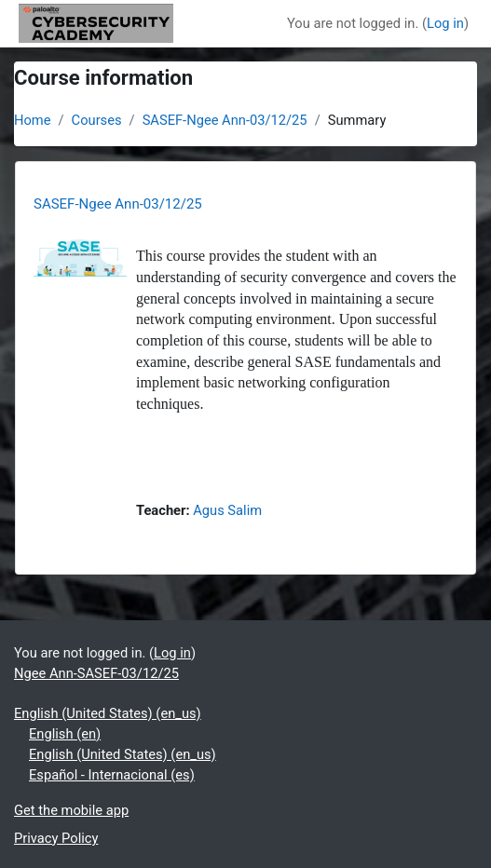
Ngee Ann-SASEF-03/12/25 (96, 673)
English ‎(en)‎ (65, 734)
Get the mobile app (71, 810)
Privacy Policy (56, 838)
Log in (445, 23)
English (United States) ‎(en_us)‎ (108, 713)
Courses (97, 120)
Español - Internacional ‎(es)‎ (112, 775)
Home (33, 120)
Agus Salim (227, 510)
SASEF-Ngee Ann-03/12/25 (225, 120)
